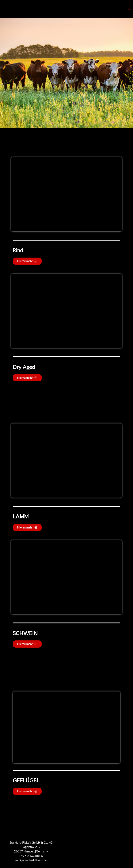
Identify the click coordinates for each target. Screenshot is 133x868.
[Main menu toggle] (129, 9)
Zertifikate (102, 843)
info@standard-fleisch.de (31, 860)
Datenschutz (102, 851)
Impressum (102, 856)
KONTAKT (102, 847)
